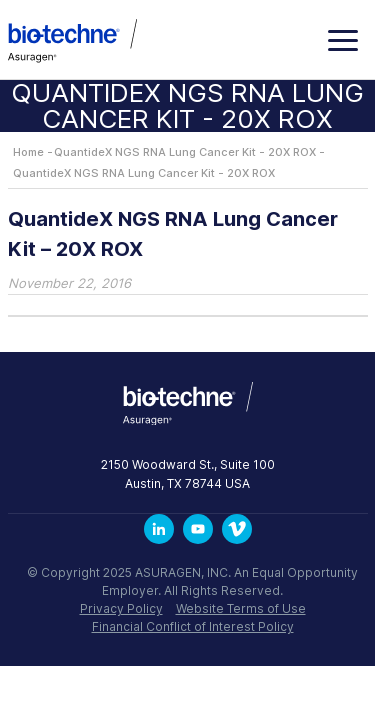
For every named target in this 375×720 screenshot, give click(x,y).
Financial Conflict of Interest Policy (193, 626)
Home (28, 152)
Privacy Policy (121, 608)
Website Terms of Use (241, 608)
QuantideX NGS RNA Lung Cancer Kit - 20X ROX (185, 152)
